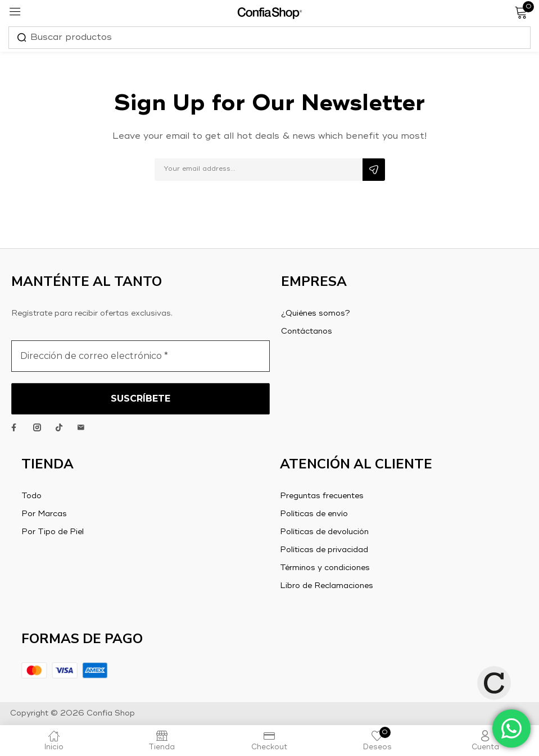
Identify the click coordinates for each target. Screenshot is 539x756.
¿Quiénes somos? (316, 313)
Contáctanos (307, 331)
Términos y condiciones (325, 568)
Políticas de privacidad (324, 550)
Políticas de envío (314, 514)
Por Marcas (44, 514)
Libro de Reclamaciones (327, 586)
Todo (31, 496)
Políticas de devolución (324, 532)
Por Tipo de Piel (53, 532)
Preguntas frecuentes (322, 496)
